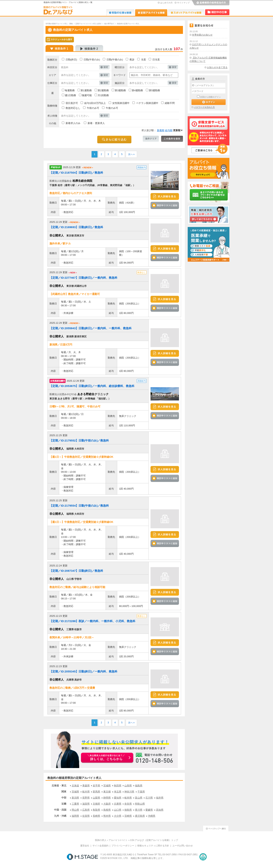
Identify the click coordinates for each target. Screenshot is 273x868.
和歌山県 (140, 804)
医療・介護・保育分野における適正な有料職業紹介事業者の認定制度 (203, 857)
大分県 (118, 816)
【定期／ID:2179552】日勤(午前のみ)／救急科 (79, 440)
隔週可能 (87, 95)
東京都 (107, 792)
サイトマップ (183, 3)
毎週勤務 (70, 90)
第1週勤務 (86, 90)
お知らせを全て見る (217, 67)
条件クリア (151, 139)
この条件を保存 (172, 139)
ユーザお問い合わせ (183, 846)
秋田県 (118, 786)
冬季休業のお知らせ (202, 35)
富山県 (139, 798)
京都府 (96, 804)
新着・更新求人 (96, 123)
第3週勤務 (120, 90)
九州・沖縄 (60, 816)
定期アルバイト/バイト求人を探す (89, 24)
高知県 (160, 810)
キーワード (120, 75)
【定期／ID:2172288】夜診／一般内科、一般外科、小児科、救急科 (92, 621)
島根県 (107, 810)
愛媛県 (149, 810)
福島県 (139, 786)
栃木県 (86, 792)
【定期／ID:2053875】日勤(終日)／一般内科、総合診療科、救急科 (92, 386)
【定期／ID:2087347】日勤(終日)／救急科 (76, 571)
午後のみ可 (112, 108)
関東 (64, 792)
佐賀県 (86, 816)
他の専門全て (109, 24)
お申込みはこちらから (107, 758)
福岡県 (75, 816)
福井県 (160, 798)
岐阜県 (128, 798)
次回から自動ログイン (210, 97)
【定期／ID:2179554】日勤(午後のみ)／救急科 (79, 506)
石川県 (149, 798)
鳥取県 (96, 810)
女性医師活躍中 (121, 103)
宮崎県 (128, 816)
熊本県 (107, 816)
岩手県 (96, 786)
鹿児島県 (140, 816)
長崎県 (96, 816)
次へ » (131, 154)
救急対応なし (73, 108)
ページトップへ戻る (216, 828)
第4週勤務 (137, 90)
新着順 (161, 130)
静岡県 (107, 798)
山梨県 (96, 798)
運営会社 (85, 846)
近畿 (64, 804)
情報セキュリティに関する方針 (153, 846)
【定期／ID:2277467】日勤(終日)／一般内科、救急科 (83, 278)
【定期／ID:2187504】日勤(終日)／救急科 (76, 173)
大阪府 (107, 804)
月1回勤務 (103, 95)
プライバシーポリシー (123, 846)
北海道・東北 (59, 786)
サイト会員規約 (100, 846)
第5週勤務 (154, 90)
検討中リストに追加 (165, 205)
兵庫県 (118, 804)
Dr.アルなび (151, 13)
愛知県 (118, 798)
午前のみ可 (93, 108)
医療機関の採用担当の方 (210, 3)
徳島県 (128, 810)
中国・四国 (60, 810)
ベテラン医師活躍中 (147, 103)
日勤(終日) (71, 60)
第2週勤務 (103, 90)
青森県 (86, 786)
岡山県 (75, 810)
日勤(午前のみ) (92, 60)
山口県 (118, 810)
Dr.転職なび (120, 13)
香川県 (139, 810)
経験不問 (170, 103)
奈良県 (128, 804)
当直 (144, 60)
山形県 (128, 786)
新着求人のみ (73, 123)
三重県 (75, 804)
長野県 (86, 798)
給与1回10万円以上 (95, 103)
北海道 (75, 786)
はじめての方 (166, 3)
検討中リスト (217, 12)
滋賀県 (86, 804)
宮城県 (107, 786)
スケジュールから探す (60, 40)
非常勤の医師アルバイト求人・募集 (59, 24)
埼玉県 (118, 792)
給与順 (169, 130)
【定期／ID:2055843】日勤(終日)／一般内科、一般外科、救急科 (91, 328)
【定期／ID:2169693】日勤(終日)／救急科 (76, 227)
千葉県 (141, 792)
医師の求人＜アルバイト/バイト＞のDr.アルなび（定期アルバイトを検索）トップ (137, 840)
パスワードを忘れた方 (204, 107)
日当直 (156, 60)
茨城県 (75, 792)
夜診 (132, 60)
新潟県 (75, 798)
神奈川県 (129, 792)
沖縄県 (152, 816)
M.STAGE (82, 857)
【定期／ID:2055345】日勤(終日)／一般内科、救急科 (83, 671)
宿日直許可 (72, 103)
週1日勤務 (70, 95)
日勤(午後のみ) (115, 60)
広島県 (86, 810)
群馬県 (96, 792)
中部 (64, 798)
